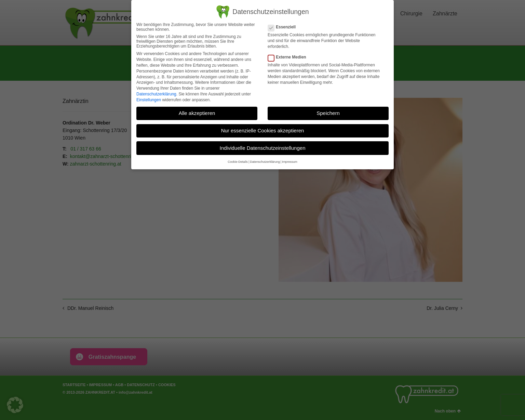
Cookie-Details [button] (238, 162)
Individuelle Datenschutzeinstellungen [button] (262, 148)
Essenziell (284, 27)
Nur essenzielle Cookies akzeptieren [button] (263, 130)
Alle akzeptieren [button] (197, 113)
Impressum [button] (290, 162)
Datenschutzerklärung (156, 94)
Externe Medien (289, 57)
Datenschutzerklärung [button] (265, 162)
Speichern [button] (328, 113)
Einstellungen (149, 100)
